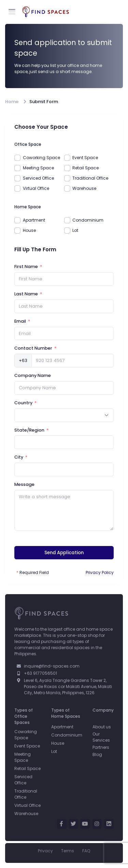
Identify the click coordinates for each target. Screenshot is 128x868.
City (19, 457)
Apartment (34, 220)
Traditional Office (90, 178)
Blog (97, 754)
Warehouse (84, 188)
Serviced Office (38, 178)
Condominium (88, 220)
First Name (26, 267)
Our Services (101, 737)
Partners (101, 747)
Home (12, 102)
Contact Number (33, 348)
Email (20, 321)
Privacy (45, 851)
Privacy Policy (100, 572)
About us (102, 727)
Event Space (85, 158)
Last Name (26, 294)
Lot (75, 230)
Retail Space (86, 168)
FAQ (86, 851)
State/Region (29, 430)
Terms (68, 851)
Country (23, 403)
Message (24, 484)
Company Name (33, 375)
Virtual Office (36, 188)
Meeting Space (38, 168)
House (29, 230)
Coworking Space (41, 158)
